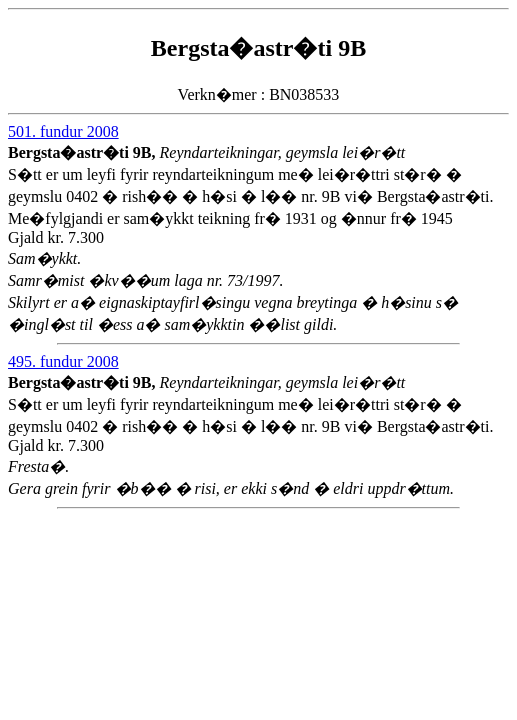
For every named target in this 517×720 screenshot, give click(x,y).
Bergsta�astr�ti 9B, (84, 152)
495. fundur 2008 (63, 361)
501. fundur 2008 (63, 131)
